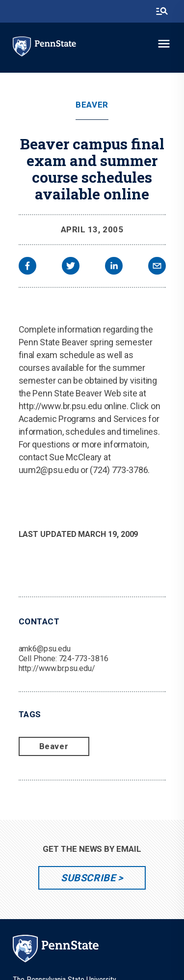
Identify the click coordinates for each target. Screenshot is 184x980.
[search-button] (162, 11)
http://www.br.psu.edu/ (57, 668)
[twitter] (71, 267)
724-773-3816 (84, 658)
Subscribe (88, 878)
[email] (157, 267)
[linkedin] (114, 267)
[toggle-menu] (164, 44)
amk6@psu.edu (45, 649)
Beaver (92, 105)
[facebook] (27, 267)
